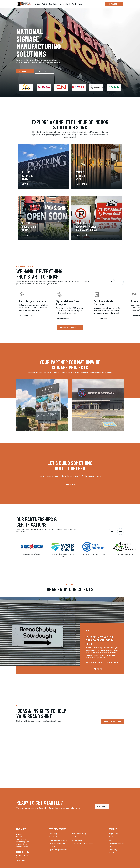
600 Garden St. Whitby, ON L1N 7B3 (22, 838)
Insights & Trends (65, 4)
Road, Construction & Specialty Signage (82, 843)
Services (37, 4)
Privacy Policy (113, 850)
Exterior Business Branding (78, 834)
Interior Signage (75, 837)
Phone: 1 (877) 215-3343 (22, 844)
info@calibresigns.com (23, 842)
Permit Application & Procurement (58, 840)
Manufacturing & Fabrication (57, 843)
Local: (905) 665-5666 (22, 847)
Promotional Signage (77, 840)
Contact (80, 4)
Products (45, 4)
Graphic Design (53, 834)
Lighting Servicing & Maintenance (58, 850)
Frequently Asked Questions (116, 843)
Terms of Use (113, 853)
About (74, 4)
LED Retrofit (52, 846)
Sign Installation (53, 837)
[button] (112, 282)
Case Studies (53, 4)
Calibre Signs (20, 834)
